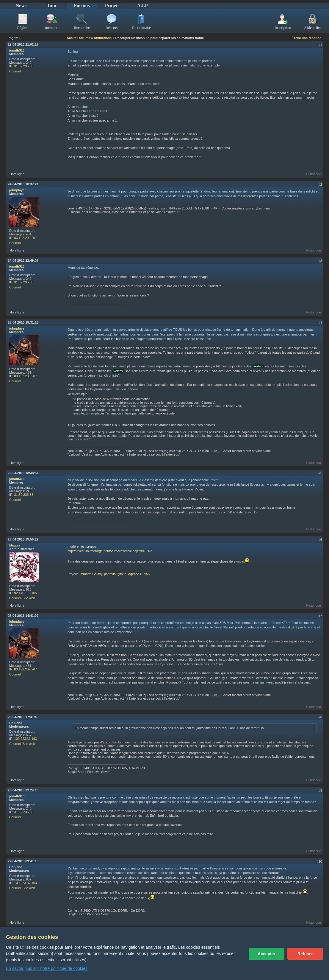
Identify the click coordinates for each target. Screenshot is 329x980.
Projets (112, 6)
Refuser (305, 954)
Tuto (51, 6)
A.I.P (142, 6)
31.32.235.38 (24, 66)
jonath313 (17, 50)
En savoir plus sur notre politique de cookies (47, 968)
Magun (14, 545)
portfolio (110, 574)
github (122, 574)
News (21, 6)
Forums (82, 6)
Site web (29, 598)
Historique (314, 174)
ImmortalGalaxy (91, 574)
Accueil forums (78, 38)
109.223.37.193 (26, 739)
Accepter (267, 954)
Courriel (15, 71)
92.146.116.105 (26, 593)
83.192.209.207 (26, 238)
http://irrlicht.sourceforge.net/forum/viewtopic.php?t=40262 (110, 551)
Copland (16, 723)
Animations (103, 38)
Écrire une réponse (306, 38)
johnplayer (18, 190)
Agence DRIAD (139, 574)
